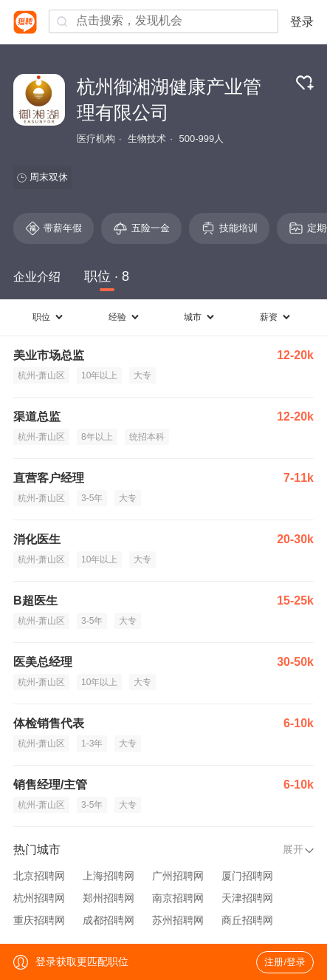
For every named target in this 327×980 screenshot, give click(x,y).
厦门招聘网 (247, 876)
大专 (142, 375)
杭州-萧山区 (41, 375)
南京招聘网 (178, 898)
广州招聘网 (178, 876)
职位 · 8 (107, 276)
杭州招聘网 (39, 898)
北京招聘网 (39, 876)
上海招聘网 (109, 876)
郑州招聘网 (109, 898)
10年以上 (99, 375)
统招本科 (147, 437)
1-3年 (92, 743)
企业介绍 (37, 277)
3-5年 (92, 498)
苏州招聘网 (178, 920)
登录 (302, 22)
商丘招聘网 (247, 920)
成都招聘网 (109, 920)
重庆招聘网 (39, 920)
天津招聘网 (247, 898)
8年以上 (97, 437)
